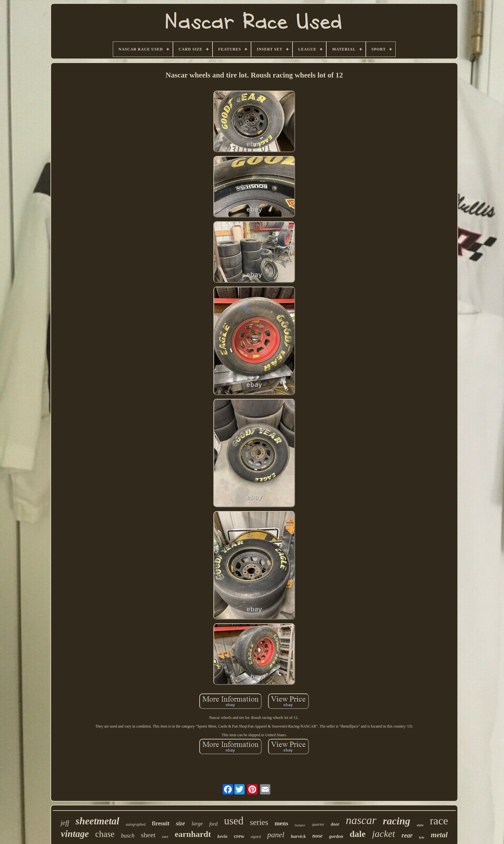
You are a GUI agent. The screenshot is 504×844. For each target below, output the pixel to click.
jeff (65, 823)
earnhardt (193, 834)
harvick (298, 836)
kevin (222, 836)
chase (105, 834)
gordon (336, 836)
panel (276, 835)
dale (358, 834)
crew (239, 836)
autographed (135, 824)
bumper (300, 825)
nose (317, 836)
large (197, 824)
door (335, 824)
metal (439, 835)
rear (407, 835)
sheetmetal (97, 821)
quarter (318, 824)
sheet (148, 835)
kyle (422, 837)
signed (256, 837)
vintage (75, 834)
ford (213, 824)
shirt (420, 825)
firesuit (161, 823)
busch (128, 836)
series (259, 822)
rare (165, 836)
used (234, 821)
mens (281, 823)
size (180, 823)
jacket (384, 834)
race (439, 821)
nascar (361, 820)
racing (396, 821)
